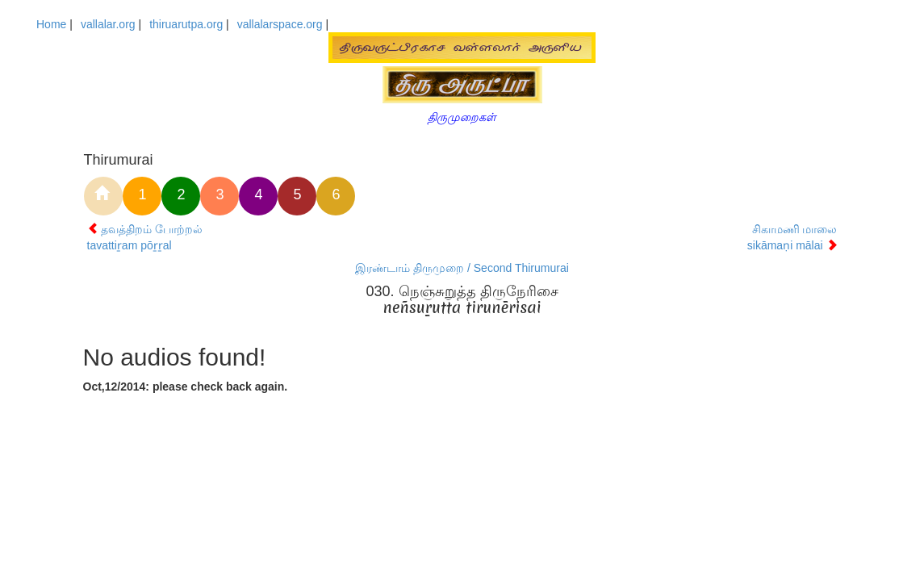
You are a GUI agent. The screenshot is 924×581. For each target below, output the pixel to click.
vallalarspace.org (280, 24)
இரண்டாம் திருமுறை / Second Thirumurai (462, 268)
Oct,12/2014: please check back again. (186, 387)
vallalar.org (108, 24)
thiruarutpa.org (186, 24)
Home (51, 24)
